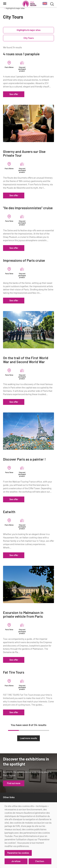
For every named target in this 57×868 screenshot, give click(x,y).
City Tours (29, 38)
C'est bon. (40, 861)
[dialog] (28, 835)
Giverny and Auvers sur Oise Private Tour (24, 154)
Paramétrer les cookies (18, 853)
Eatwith (9, 512)
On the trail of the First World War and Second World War (26, 360)
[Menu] (5, 4)
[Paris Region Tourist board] (29, 4)
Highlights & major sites (15, 8)
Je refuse (16, 861)
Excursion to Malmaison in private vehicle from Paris (23, 615)
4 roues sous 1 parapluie (21, 54)
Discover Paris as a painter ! (24, 459)
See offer (14, 94)
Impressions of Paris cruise (24, 260)
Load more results (28, 738)
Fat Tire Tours (14, 672)
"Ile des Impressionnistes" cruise (28, 208)
